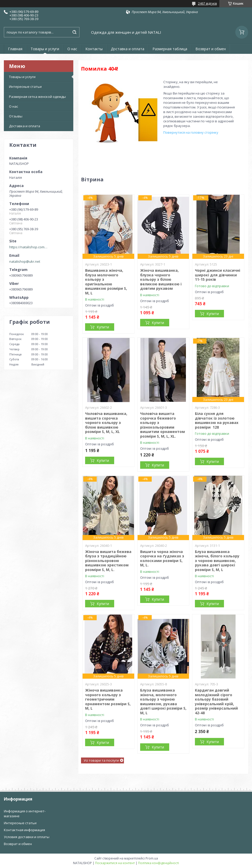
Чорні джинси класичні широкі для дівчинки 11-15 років (218, 275)
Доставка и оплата (128, 49)
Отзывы (16, 116)
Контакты (94, 49)
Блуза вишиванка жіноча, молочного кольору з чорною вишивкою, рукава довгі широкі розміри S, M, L (163, 701)
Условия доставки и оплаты (27, 837)
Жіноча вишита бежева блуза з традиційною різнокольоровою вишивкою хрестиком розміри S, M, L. (108, 561)
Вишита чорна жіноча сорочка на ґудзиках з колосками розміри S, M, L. (162, 558)
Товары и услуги (45, 49)
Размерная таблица (170, 49)
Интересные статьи (25, 87)
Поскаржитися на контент (115, 863)
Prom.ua (152, 858)
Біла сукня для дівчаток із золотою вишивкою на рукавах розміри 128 (217, 420)
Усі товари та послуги (101, 760)
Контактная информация (24, 830)
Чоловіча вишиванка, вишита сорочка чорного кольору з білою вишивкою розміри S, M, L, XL (106, 423)
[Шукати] (74, 32)
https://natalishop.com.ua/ (29, 247)
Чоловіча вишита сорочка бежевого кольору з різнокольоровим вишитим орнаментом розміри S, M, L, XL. (163, 425)
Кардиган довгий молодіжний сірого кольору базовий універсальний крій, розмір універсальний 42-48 (216, 701)
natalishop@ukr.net (25, 261)
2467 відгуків (207, 3)
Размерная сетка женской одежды (37, 97)
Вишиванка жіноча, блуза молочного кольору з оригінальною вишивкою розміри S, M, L (106, 282)
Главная (15, 49)
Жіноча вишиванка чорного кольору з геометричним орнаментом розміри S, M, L (108, 699)
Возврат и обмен (211, 49)
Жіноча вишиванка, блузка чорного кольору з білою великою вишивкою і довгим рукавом (161, 279)
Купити (103, 327)
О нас (72, 49)
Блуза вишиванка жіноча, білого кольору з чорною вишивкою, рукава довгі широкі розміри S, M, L (217, 561)
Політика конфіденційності (159, 863)
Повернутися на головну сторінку (191, 132)
